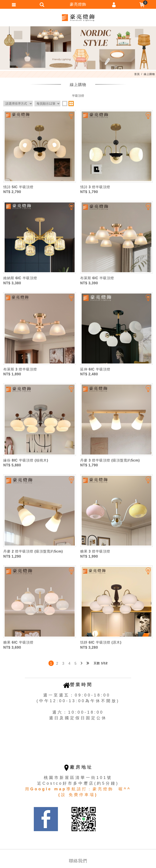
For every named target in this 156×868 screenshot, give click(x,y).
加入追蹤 (69, 117)
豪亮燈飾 (78, 18)
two (71, 104)
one (65, 104)
